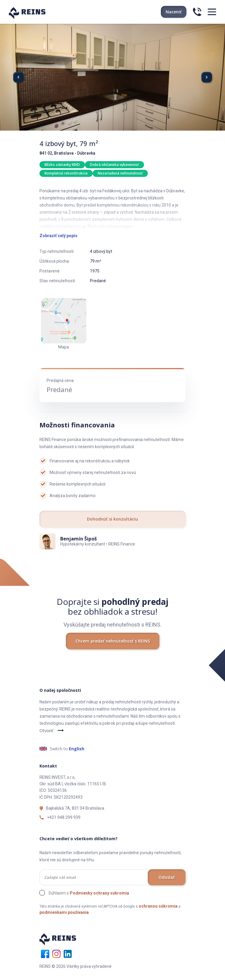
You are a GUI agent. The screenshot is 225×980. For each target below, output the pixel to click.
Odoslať (167, 877)
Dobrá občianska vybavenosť (114, 165)
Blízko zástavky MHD (62, 165)
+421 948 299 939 (64, 817)
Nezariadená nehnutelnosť (120, 173)
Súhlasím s (89, 893)
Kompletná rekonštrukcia (66, 173)
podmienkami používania (64, 912)
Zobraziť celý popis (58, 236)
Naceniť (174, 12)
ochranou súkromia (158, 906)
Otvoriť (46, 731)
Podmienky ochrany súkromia (99, 893)
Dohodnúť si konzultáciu (113, 519)
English (77, 749)
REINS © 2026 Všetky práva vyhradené (76, 966)
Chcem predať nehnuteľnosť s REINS (113, 641)
